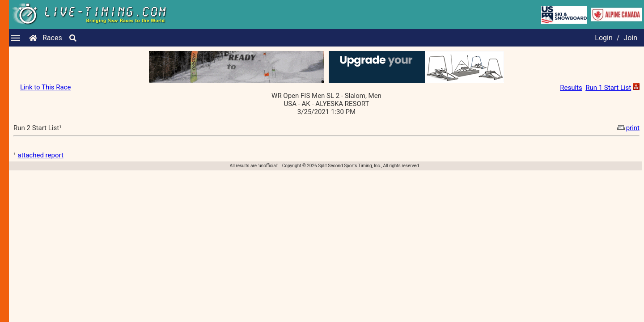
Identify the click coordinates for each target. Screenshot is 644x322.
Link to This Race (46, 87)
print (627, 128)
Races (52, 38)
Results (571, 88)
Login (604, 38)
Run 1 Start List (608, 88)
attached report (40, 155)
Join (630, 38)
